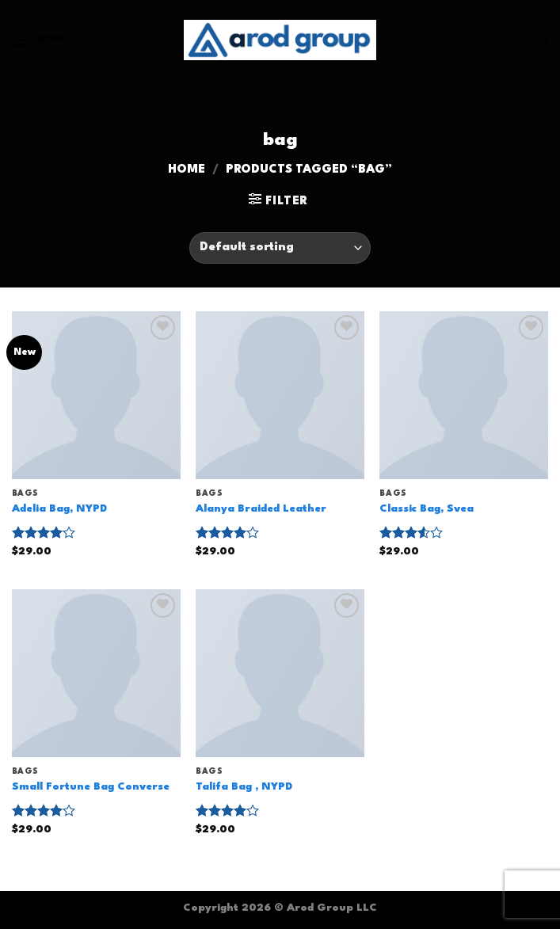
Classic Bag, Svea (427, 509)
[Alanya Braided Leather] (280, 396)
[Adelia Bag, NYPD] (96, 396)
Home (187, 170)
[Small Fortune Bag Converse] (96, 674)
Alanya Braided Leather (261, 509)
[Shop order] (280, 248)
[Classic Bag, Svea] (464, 396)
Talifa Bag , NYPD (244, 787)
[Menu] (40, 40)
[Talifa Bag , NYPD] (280, 674)
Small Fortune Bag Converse (91, 787)
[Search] (542, 40)
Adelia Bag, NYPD (59, 509)
